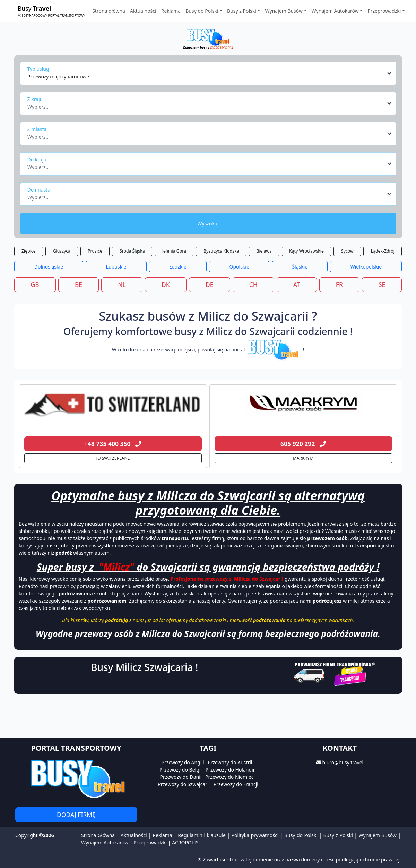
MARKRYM (303, 458)
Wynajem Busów (378, 835)
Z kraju (35, 99)
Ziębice (29, 251)
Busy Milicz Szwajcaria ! (144, 667)
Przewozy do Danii (181, 777)
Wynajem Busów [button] (284, 11)
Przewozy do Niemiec (229, 777)
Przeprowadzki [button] (384, 11)
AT (297, 284)
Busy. (51, 11)
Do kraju (37, 159)
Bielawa (264, 251)
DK (166, 284)
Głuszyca (62, 251)
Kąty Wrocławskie (306, 251)
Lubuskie (116, 267)
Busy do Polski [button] (202, 11)
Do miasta (39, 190)
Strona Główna (98, 835)
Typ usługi (39, 69)
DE (210, 284)
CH (253, 284)
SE (382, 284)
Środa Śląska (132, 251)
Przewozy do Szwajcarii (184, 784)
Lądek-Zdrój (383, 251)
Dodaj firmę (76, 815)
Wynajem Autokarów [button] (335, 11)
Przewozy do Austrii (230, 762)
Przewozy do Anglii (183, 762)
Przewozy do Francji (236, 784)
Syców (347, 251)
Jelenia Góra (174, 251)
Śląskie (300, 267)
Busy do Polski (301, 835)
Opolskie (239, 267)
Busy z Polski (338, 835)
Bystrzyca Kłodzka (221, 251)
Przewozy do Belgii (181, 770)
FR (339, 284)
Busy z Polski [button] (242, 11)
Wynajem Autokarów (105, 843)
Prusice (95, 251)
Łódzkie (178, 267)
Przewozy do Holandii (230, 770)
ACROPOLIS (185, 843)
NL (122, 284)
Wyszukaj (208, 224)
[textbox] (206, 105)
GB (35, 284)
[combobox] (210, 73)
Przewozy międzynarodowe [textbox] (58, 76)
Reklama (171, 11)
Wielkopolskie (366, 267)
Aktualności (143, 11)
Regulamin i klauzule (202, 835)
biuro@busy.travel (343, 762)
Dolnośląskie (49, 267)
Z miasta (37, 129)
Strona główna (109, 11)
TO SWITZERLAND (113, 458)
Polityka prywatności (255, 835)
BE (79, 284)
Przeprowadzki (150, 843)
